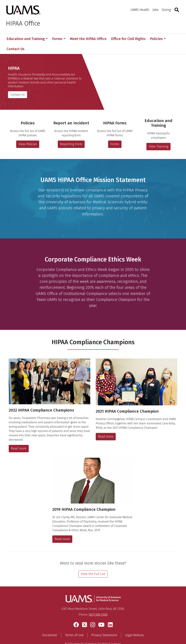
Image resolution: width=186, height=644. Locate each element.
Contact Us (18, 84)
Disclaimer (50, 625)
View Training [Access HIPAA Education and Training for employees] (158, 136)
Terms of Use (74, 625)
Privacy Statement (104, 625)
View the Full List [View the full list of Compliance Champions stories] (93, 564)
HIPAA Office (23, 23)
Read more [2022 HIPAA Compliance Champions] (19, 438)
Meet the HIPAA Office (88, 39)
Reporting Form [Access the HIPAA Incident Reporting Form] (71, 134)
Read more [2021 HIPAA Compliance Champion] (106, 426)
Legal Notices (134, 625)
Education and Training (27, 39)
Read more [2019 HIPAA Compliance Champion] (62, 529)
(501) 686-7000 (98, 604)
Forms (59, 39)
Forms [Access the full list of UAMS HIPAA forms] (115, 134)
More (156, 39)
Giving (166, 10)
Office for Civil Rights (128, 39)
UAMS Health (140, 10)
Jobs (156, 10)
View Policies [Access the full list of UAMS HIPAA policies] (28, 134)
